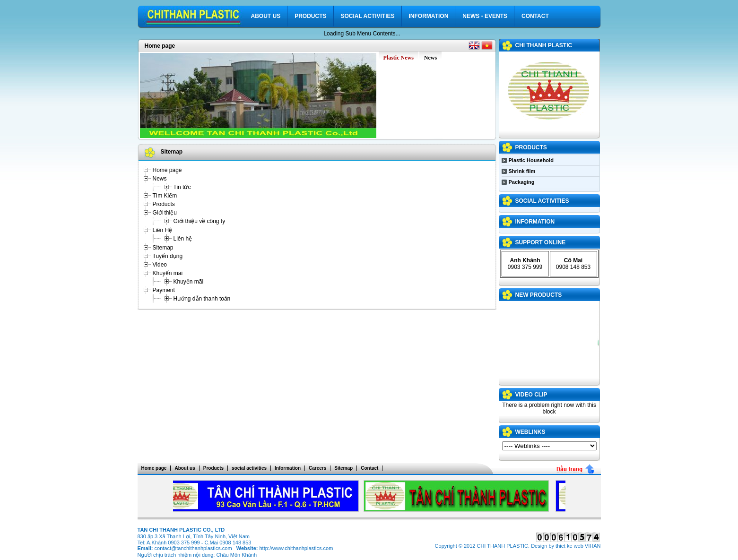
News (160, 179)
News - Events (485, 16)
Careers (317, 468)
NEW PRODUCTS (539, 295)
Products (310, 16)
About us (266, 16)
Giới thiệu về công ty (200, 221)
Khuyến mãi (168, 273)
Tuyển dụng (168, 256)
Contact (535, 16)
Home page (160, 46)
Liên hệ (183, 239)
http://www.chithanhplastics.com (296, 548)
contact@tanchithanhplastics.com (193, 548)
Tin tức (182, 187)
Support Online (541, 242)
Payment (164, 290)
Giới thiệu (165, 213)
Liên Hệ (163, 230)
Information (429, 16)
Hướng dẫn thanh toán (202, 299)
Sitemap (163, 248)
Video (160, 265)
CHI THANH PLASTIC (544, 45)
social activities (368, 16)
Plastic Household (531, 160)
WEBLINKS (530, 432)
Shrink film (522, 171)
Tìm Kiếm (165, 196)
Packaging (522, 182)
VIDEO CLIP (531, 395)
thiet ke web (569, 546)
